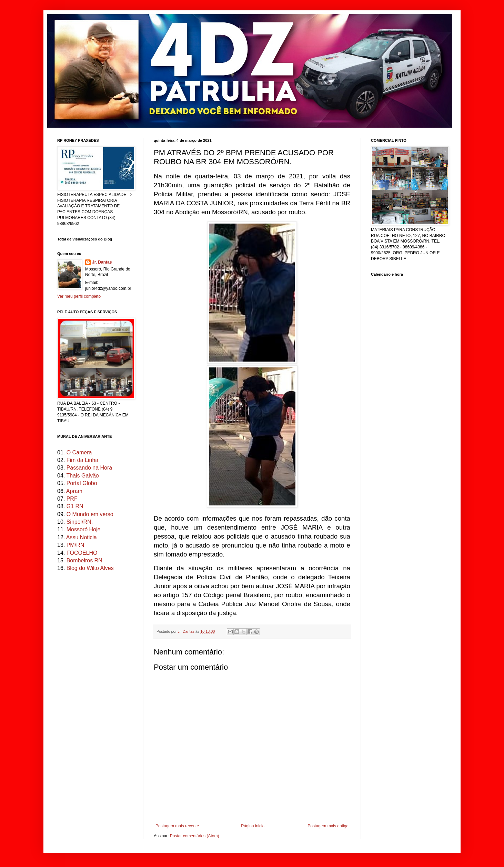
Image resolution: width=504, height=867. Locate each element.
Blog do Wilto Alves (90, 568)
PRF (72, 499)
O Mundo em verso (90, 514)
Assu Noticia (82, 537)
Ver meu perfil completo (79, 296)
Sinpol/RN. (80, 522)
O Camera (79, 452)
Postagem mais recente (177, 826)
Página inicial (253, 826)
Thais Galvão (82, 476)
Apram (74, 491)
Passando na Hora (89, 468)
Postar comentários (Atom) (195, 836)
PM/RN (75, 545)
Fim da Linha (83, 460)
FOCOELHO (82, 553)
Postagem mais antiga (328, 826)
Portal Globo (82, 483)
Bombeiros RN (84, 560)
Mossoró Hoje (84, 529)
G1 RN (75, 506)
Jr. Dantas (187, 631)
